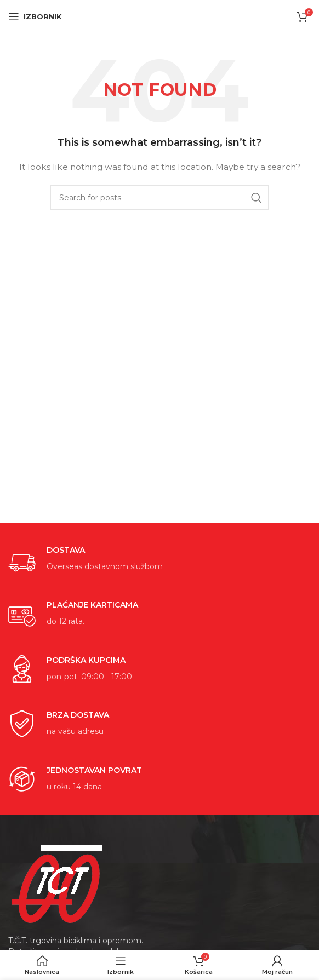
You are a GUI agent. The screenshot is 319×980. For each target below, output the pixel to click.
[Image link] (58, 883)
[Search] (160, 198)
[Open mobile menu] (35, 16)
